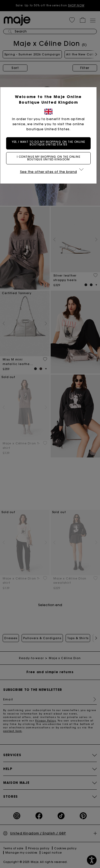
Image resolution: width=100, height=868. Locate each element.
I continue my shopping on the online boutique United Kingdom (50, 158)
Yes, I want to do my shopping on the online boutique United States (50, 143)
